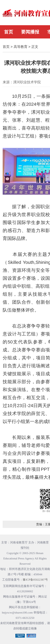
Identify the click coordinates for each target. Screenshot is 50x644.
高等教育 (21, 47)
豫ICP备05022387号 (35, 580)
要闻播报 (30, 32)
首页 (9, 32)
